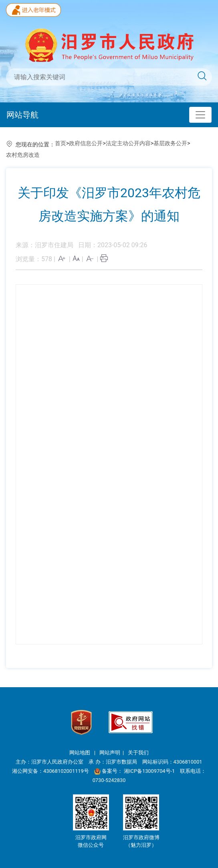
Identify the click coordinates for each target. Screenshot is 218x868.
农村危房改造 (23, 155)
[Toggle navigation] (200, 115)
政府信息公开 (86, 143)
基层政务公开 (170, 143)
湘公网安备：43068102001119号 (50, 771)
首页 (61, 143)
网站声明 (110, 753)
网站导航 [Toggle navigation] (22, 115)
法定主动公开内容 (128, 143)
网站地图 (80, 753)
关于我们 (138, 753)
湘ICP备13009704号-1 (150, 771)
